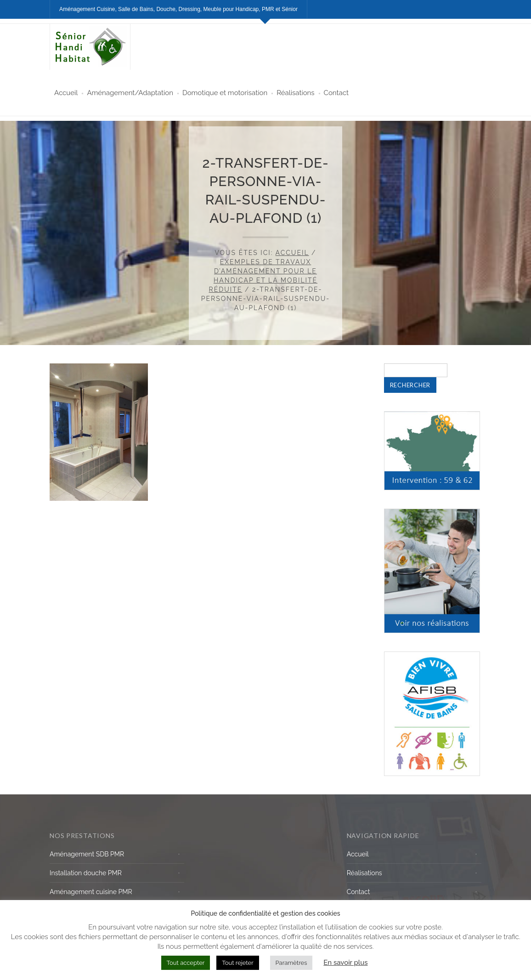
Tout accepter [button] (186, 963)
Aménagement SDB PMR (87, 854)
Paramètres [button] (291, 963)
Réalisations (295, 93)
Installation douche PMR (86, 873)
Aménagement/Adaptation (130, 93)
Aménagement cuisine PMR (91, 892)
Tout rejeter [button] (238, 963)
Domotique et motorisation (225, 93)
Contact (336, 93)
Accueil (66, 93)
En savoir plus (345, 963)
